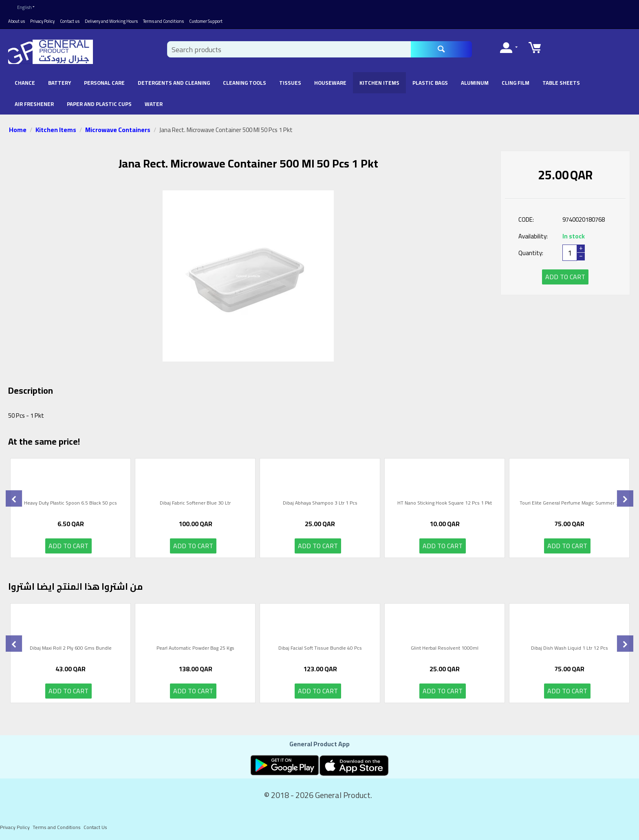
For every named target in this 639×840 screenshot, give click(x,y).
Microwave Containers (118, 130)
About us (17, 21)
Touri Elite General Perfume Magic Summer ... (570, 504)
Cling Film (516, 83)
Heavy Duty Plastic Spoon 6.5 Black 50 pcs (71, 504)
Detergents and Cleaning (174, 83)
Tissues (290, 83)
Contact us (70, 21)
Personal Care (104, 83)
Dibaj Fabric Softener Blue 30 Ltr (195, 504)
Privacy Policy (42, 21)
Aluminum (475, 83)
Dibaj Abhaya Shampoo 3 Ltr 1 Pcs (320, 504)
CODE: (526, 219)
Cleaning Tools (245, 83)
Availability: (533, 236)
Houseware (330, 83)
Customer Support (206, 21)
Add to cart (565, 277)
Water (154, 104)
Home (18, 130)
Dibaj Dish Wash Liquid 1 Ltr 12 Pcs (570, 649)
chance (25, 83)
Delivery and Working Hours (111, 21)
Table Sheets (561, 83)
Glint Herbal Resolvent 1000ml (445, 649)
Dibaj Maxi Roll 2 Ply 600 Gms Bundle (71, 649)
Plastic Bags (430, 83)
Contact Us (95, 827)
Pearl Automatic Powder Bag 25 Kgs (195, 649)
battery (59, 83)
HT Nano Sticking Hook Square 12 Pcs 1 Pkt (445, 504)
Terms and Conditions (163, 21)
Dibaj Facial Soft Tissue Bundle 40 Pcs (320, 649)
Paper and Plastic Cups (99, 104)
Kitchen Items (379, 83)
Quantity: (531, 253)
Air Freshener (34, 104)
